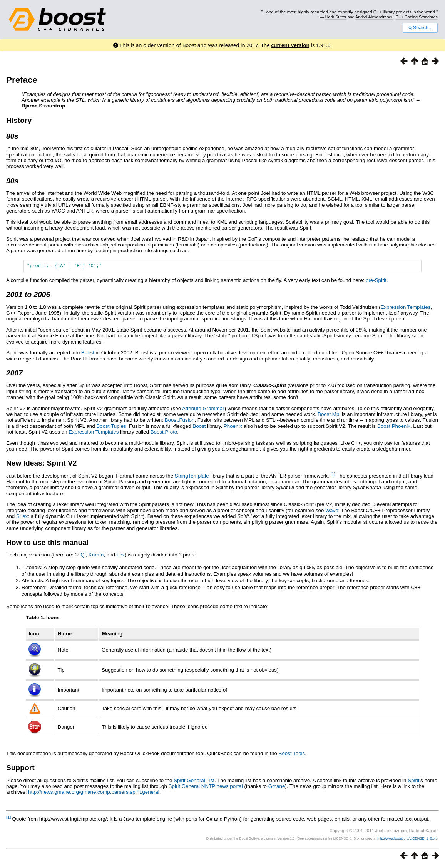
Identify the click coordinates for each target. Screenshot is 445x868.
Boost (88, 354)
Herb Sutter (336, 17)
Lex (121, 556)
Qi (83, 556)
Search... (420, 28)
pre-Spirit (376, 281)
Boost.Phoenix (394, 427)
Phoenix (233, 427)
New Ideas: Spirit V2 (41, 464)
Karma (96, 556)
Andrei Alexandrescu (374, 17)
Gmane (277, 787)
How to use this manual (47, 544)
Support (20, 769)
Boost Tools (292, 755)
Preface (22, 80)
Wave (332, 512)
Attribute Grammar (203, 410)
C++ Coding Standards (417, 17)
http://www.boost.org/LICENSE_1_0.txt (407, 840)
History (19, 120)
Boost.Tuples (111, 427)
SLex (22, 517)
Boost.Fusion (180, 421)
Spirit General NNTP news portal (206, 787)
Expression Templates (405, 308)
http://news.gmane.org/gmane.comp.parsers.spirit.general (94, 793)
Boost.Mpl (329, 415)
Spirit (413, 782)
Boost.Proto (164, 433)
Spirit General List (194, 782)
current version (290, 45)
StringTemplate (192, 477)
